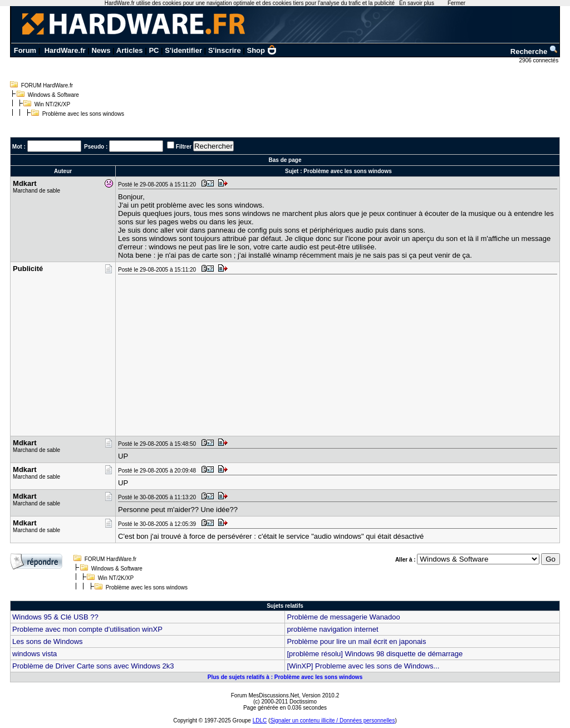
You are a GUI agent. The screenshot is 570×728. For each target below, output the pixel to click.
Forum (25, 50)
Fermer (456, 3)
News (101, 50)
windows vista (35, 654)
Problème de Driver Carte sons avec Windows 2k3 (93, 666)
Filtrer (184, 147)
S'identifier (183, 50)
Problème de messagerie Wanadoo (343, 617)
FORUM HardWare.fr (47, 85)
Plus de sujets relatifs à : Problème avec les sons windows (285, 677)
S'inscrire (225, 50)
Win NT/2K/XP (52, 104)
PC (154, 50)
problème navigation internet (332, 629)
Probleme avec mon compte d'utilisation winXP (87, 629)
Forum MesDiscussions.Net (265, 695)
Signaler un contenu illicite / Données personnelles (332, 720)
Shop (262, 50)
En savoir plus (417, 3)
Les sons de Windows (47, 641)
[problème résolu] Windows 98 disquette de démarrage (375, 654)
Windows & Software (53, 95)
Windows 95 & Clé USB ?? (55, 617)
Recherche (534, 51)
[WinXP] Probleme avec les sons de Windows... (363, 666)
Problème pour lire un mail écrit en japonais (356, 641)
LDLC (260, 720)
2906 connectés (540, 60)
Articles (130, 50)
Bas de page (285, 160)
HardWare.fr (65, 50)
